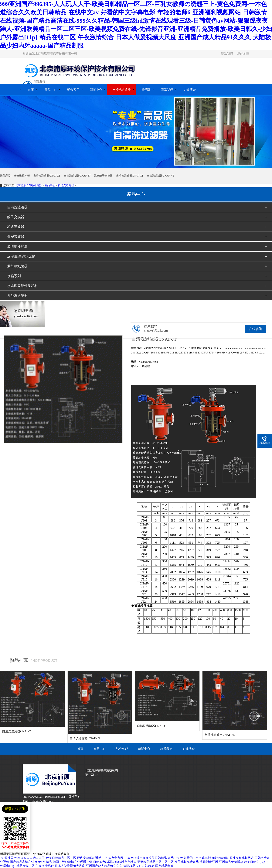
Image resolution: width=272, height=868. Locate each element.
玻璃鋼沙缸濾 (17, 246)
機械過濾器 (16, 237)
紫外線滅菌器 (17, 266)
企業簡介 (189, 749)
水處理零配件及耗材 (22, 286)
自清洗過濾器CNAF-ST (77, 176)
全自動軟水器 (22, 176)
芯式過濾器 (16, 227)
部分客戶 (122, 749)
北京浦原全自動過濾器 (29, 185)
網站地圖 (243, 54)
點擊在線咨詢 (15, 809)
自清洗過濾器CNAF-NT (160, 176)
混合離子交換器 (103, 176)
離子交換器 (16, 217)
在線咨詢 (256, 329)
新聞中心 (144, 749)
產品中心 (50, 185)
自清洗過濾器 (66, 185)
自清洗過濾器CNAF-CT (130, 176)
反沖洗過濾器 (17, 296)
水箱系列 (14, 276)
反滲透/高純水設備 (21, 256)
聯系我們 (227, 54)
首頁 (80, 749)
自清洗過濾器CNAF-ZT (47, 176)
